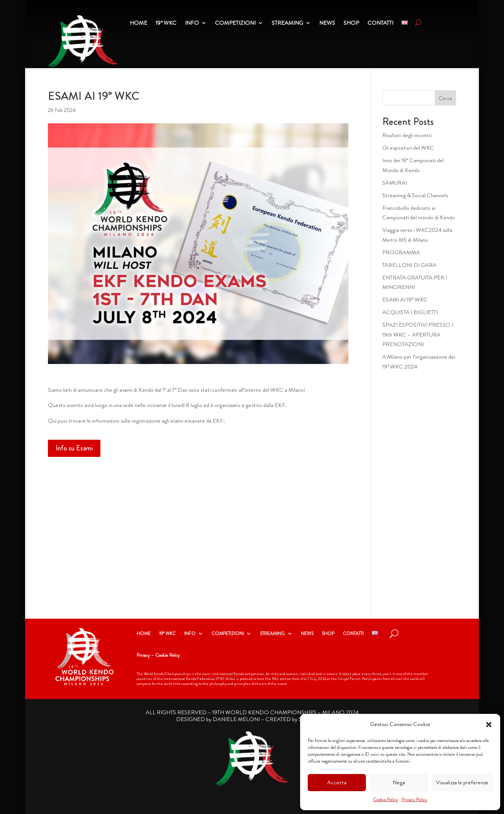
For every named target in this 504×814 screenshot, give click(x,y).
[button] (489, 725)
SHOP (328, 634)
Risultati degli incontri (407, 135)
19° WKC (167, 634)
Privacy (143, 655)
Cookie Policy (386, 800)
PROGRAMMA (401, 252)
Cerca (445, 98)
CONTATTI (353, 634)
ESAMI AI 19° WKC (405, 300)
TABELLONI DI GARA (409, 265)
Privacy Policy (414, 800)
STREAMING (272, 634)
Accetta (337, 782)
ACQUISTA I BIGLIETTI (410, 312)
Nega (399, 782)
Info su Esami (74, 448)
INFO (190, 634)
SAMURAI (395, 183)
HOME (144, 634)
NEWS (307, 634)
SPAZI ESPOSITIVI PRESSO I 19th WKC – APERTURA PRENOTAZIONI (418, 334)
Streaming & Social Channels (415, 195)
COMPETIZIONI (228, 634)
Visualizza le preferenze (462, 782)
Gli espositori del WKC (408, 148)
